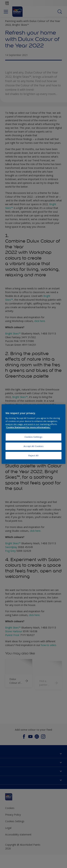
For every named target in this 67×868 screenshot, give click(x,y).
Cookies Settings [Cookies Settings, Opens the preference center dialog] (33, 437)
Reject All (33, 455)
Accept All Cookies (33, 446)
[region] (33, 434)
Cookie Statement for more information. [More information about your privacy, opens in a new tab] (28, 427)
